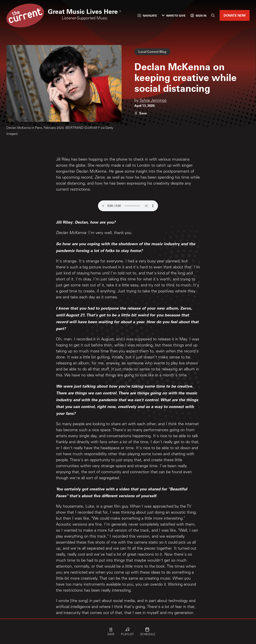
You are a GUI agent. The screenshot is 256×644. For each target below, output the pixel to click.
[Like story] (141, 113)
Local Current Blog (152, 51)
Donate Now (235, 15)
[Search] (213, 15)
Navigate (147, 15)
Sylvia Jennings (153, 101)
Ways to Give (174, 15)
